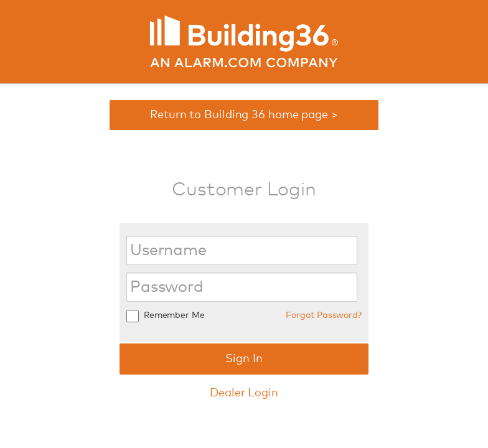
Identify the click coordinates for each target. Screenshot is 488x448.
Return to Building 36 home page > (244, 115)
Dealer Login (244, 393)
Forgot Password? (324, 315)
